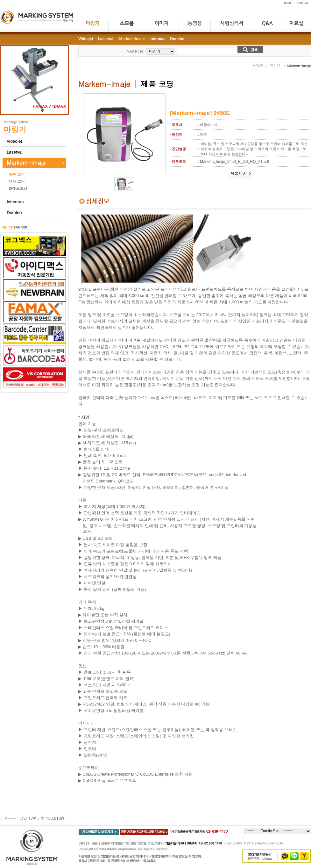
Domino (14, 212)
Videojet (14, 141)
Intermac (15, 202)
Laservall (15, 152)
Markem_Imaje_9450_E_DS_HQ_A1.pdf (234, 162)
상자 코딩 (17, 181)
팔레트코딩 (18, 188)
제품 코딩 (17, 174)
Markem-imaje (26, 163)
